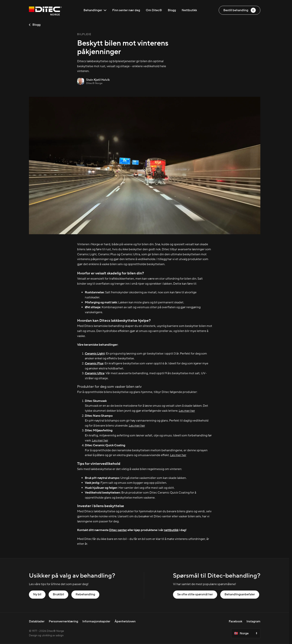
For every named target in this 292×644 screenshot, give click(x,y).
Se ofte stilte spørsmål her (195, 594)
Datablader (37, 621)
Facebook (235, 621)
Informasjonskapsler (96, 621)
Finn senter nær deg (126, 10)
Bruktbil (58, 594)
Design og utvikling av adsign (46, 636)
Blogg (172, 10)
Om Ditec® (154, 10)
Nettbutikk (189, 10)
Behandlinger (95, 10)
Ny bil (37, 594)
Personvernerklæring (63, 621)
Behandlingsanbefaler (240, 594)
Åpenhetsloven (125, 621)
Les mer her (187, 411)
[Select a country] (246, 633)
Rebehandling (85, 594)
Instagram (253, 621)
